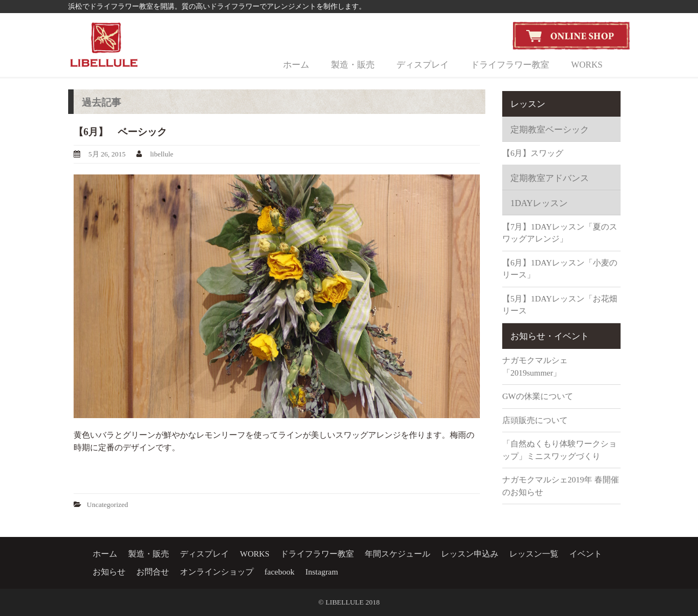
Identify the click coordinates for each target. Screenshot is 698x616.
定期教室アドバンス (550, 178)
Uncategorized (107, 505)
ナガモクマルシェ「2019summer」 (535, 367)
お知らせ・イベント (550, 336)
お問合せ (153, 572)
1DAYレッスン (539, 203)
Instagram (322, 572)
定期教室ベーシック (550, 129)
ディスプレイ (423, 65)
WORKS (587, 65)
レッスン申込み (470, 554)
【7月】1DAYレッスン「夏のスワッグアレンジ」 (560, 233)
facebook (279, 572)
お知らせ (109, 572)
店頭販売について (535, 420)
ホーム (296, 65)
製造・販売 (353, 65)
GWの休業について (538, 396)
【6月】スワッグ (533, 153)
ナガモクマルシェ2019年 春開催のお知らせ (561, 486)
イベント (586, 554)
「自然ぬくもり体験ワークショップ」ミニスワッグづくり (559, 450)
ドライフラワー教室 (510, 65)
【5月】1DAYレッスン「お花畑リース (560, 305)
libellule (162, 154)
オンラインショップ (217, 572)
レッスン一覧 (534, 554)
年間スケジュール (398, 554)
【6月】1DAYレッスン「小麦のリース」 (560, 269)
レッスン (528, 104)
